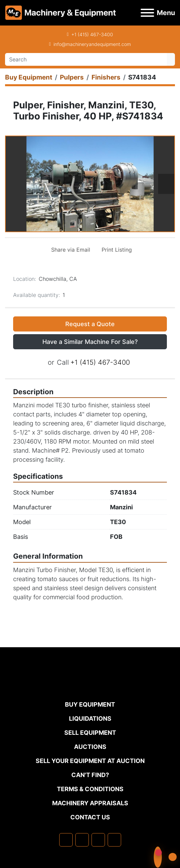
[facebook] (66, 840)
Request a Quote (90, 324)
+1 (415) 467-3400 (92, 34)
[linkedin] (82, 840)
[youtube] (114, 840)
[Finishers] (106, 77)
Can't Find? (90, 775)
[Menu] (147, 13)
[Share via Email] (69, 250)
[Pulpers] (72, 77)
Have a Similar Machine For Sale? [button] (90, 342)
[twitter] (98, 840)
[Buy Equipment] (29, 77)
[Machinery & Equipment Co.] (90, 686)
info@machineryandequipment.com (92, 44)
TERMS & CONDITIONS (90, 789)
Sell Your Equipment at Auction (90, 761)
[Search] (86, 59)
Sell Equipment (90, 733)
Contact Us (90, 817)
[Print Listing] (115, 250)
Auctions (90, 747)
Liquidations (90, 719)
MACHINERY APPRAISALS (90, 803)
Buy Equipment (90, 704)
